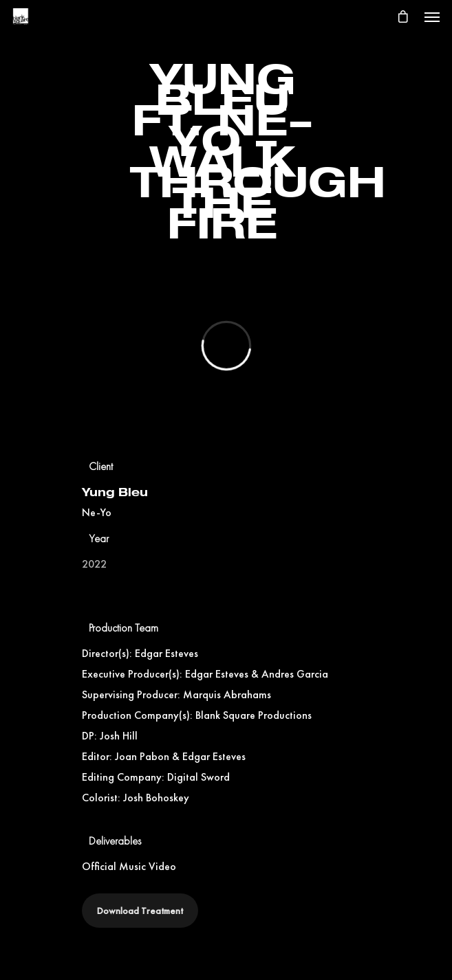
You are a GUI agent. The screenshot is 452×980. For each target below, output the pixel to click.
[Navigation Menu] (432, 16)
